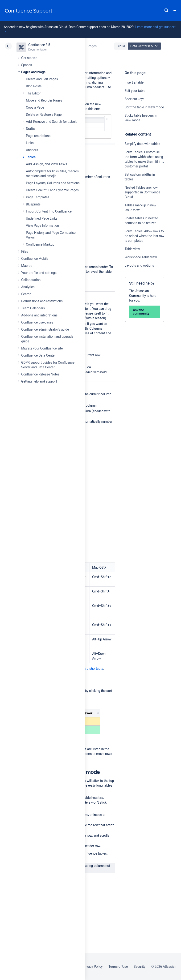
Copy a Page (35, 107)
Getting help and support (39, 381)
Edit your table (135, 91)
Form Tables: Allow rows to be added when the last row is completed (145, 236)
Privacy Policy (93, 967)
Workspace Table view (141, 257)
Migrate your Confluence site (42, 348)
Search (166, 10)
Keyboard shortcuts (89, 669)
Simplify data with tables (142, 144)
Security (140, 967)
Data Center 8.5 (145, 46)
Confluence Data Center (38, 355)
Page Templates (38, 197)
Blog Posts (34, 86)
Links (30, 143)
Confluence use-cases (37, 322)
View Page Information (42, 226)
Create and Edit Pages (42, 79)
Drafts (30, 129)
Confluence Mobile (35, 259)
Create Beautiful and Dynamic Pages (52, 190)
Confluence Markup (40, 244)
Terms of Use (118, 967)
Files (25, 251)
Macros (27, 266)
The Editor (33, 93)
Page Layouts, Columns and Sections (53, 183)
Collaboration (31, 280)
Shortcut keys (135, 99)
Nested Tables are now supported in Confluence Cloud (142, 192)
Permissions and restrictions (42, 301)
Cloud (121, 46)
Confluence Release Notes (40, 374)
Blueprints (33, 204)
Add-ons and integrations (39, 315)
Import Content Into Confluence (49, 211)
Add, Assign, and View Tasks (47, 164)
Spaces (27, 65)
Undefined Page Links (42, 218)
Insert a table (134, 82)
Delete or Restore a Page (44, 115)
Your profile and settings (39, 273)
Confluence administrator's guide (45, 329)
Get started (29, 58)
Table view (132, 249)
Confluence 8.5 (39, 45)
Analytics (28, 287)
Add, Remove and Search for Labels (52, 122)
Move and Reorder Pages (44, 100)
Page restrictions (38, 136)
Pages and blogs (33, 72)
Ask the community (141, 312)
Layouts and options (139, 265)
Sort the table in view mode (144, 107)
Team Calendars (33, 308)
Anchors (32, 150)
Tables (31, 157)
